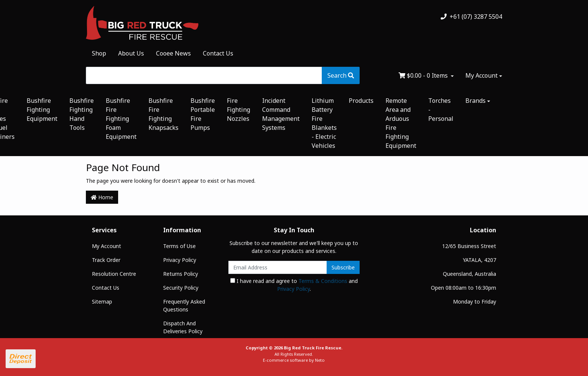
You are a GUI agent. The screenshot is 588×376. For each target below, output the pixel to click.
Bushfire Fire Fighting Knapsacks (163, 114)
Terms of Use (179, 246)
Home (102, 197)
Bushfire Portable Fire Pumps (203, 114)
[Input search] (204, 75)
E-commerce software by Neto (294, 360)
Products (361, 101)
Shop (99, 53)
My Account (106, 246)
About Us (131, 53)
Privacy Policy (180, 260)
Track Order (106, 260)
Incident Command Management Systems (281, 114)
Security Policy (181, 288)
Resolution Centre (114, 274)
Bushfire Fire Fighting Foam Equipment (121, 119)
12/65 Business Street (469, 246)
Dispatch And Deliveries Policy (183, 327)
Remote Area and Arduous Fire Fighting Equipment (401, 123)
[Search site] (341, 75)
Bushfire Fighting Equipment (42, 110)
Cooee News (173, 53)
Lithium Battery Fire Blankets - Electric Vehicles (324, 123)
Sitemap (102, 302)
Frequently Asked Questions (184, 305)
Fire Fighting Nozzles (238, 110)
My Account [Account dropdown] (481, 75)
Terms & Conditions (323, 281)
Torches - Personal (441, 110)
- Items (424, 75)
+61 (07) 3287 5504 (471, 17)
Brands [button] (475, 101)
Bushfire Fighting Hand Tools (82, 114)
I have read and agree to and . (294, 285)
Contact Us (218, 53)
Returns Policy (181, 274)
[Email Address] (278, 267)
